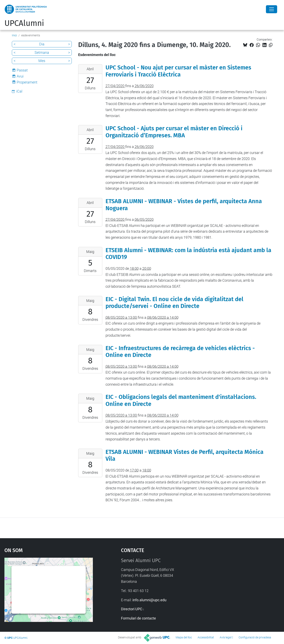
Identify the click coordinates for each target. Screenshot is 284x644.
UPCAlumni (24, 23)
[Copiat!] (271, 45)
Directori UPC (132, 609)
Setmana (42, 52)
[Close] (272, 9)
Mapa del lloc (184, 637)
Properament (27, 82)
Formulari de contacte (138, 618)
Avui (20, 76)
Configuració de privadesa (255, 637)
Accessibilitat (206, 637)
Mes (42, 61)
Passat (22, 70)
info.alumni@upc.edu (149, 600)
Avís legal (226, 637)
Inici (14, 35)
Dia (42, 44)
